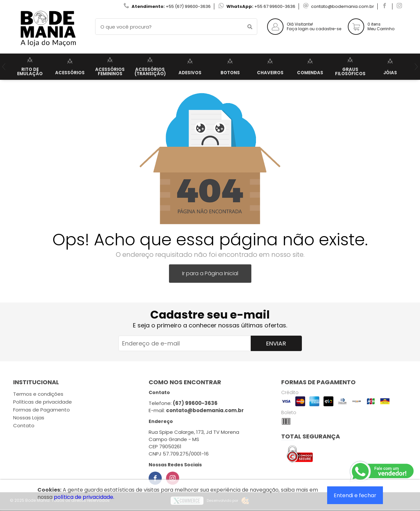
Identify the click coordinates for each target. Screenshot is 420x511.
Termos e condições (38, 394)
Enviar (276, 343)
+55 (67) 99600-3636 (188, 6)
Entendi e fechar (355, 495)
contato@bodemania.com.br (343, 6)
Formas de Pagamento (42, 410)
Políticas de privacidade (42, 402)
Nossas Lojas (29, 418)
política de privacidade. (84, 497)
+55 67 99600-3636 (275, 6)
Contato (24, 425)
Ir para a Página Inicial (210, 273)
